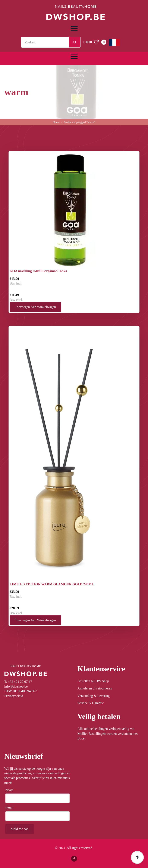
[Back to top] (137, 857)
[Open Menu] (74, 29)
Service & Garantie (91, 703)
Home (56, 122)
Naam (11, 790)
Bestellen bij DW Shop (93, 681)
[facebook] (74, 859)
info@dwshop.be (16, 686)
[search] (75, 42)
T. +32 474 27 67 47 (18, 682)
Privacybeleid (14, 696)
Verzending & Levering (94, 696)
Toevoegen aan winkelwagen (35, 307)
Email (11, 808)
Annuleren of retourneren (95, 688)
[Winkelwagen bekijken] (95, 42)
